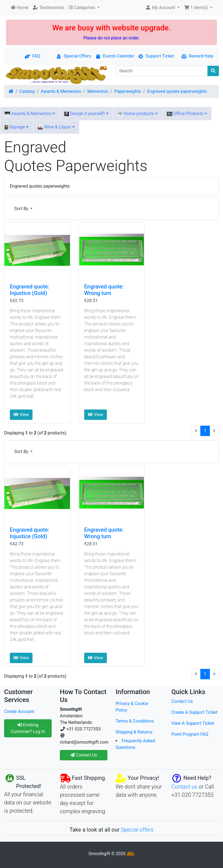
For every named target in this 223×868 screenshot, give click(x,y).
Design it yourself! (86, 114)
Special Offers (74, 56)
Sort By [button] (22, 209)
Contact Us (182, 701)
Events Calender (115, 56)
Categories (82, 8)
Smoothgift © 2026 (112, 854)
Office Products (187, 114)
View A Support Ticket (193, 723)
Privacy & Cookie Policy (132, 707)
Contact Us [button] (84, 755)
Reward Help (197, 56)
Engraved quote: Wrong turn (104, 290)
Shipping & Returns (134, 732)
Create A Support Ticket (194, 712)
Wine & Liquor (56, 127)
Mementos (98, 91)
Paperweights (127, 91)
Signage (17, 127)
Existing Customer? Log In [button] (28, 728)
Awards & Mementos (61, 91)
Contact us (184, 787)
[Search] (162, 71)
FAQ (32, 56)
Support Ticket (156, 56)
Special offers (137, 830)
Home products (137, 114)
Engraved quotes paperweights (177, 91)
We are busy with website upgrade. (111, 28)
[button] (162, 8)
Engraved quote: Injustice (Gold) (30, 290)
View (21, 415)
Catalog (27, 91)
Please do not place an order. (111, 38)
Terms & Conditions (135, 721)
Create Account (19, 711)
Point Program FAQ (190, 734)
